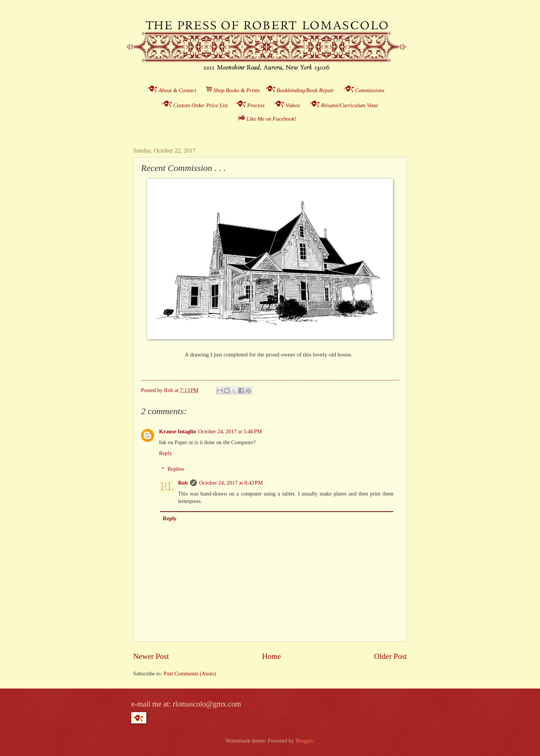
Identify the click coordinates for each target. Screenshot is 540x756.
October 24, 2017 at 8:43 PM (231, 483)
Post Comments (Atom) (190, 674)
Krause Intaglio (178, 431)
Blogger (304, 741)
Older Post (390, 656)
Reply (166, 453)
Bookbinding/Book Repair (305, 90)
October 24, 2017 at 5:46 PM (230, 431)
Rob (183, 483)
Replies (176, 469)
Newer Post (151, 656)
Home (271, 656)
